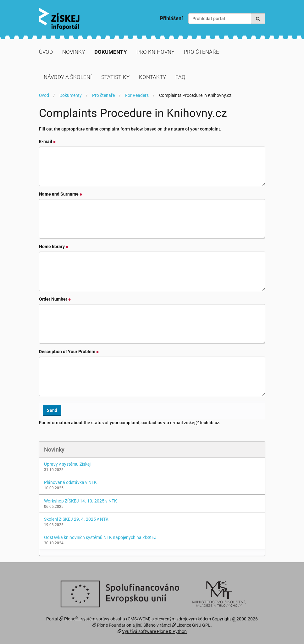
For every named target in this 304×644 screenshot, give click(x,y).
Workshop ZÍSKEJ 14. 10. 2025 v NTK (80, 501)
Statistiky (115, 77)
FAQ (180, 77)
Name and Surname (61, 194)
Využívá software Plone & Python (154, 631)
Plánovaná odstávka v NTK (70, 482)
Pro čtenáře (202, 52)
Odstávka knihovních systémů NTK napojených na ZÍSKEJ (100, 537)
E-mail (47, 142)
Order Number (55, 299)
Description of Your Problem (69, 352)
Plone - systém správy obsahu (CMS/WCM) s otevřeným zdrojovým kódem (138, 619)
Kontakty (152, 77)
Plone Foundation (114, 625)
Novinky (74, 52)
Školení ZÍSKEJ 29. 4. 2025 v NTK (76, 519)
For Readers (137, 95)
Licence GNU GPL (193, 625)
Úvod (46, 52)
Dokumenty (111, 52)
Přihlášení (171, 18)
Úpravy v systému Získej (67, 464)
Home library (54, 247)
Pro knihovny (155, 52)
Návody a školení (68, 77)
